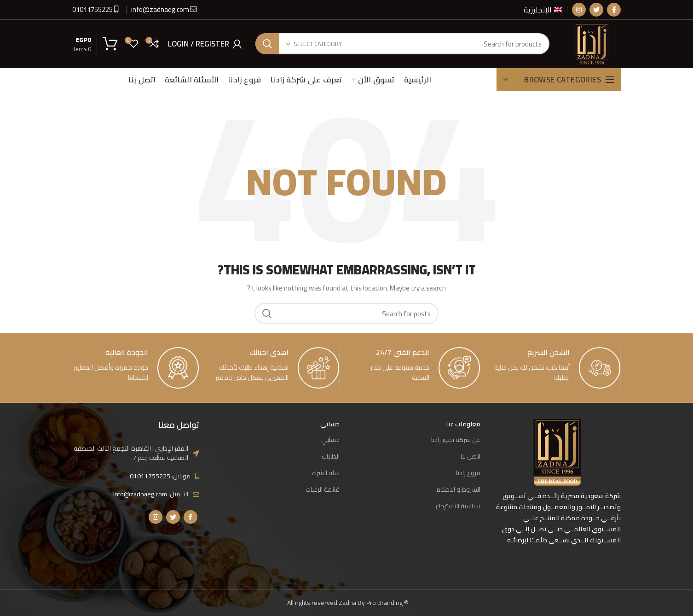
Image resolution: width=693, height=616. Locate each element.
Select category (318, 44)
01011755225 (92, 9)
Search (267, 44)
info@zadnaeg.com (161, 9)
